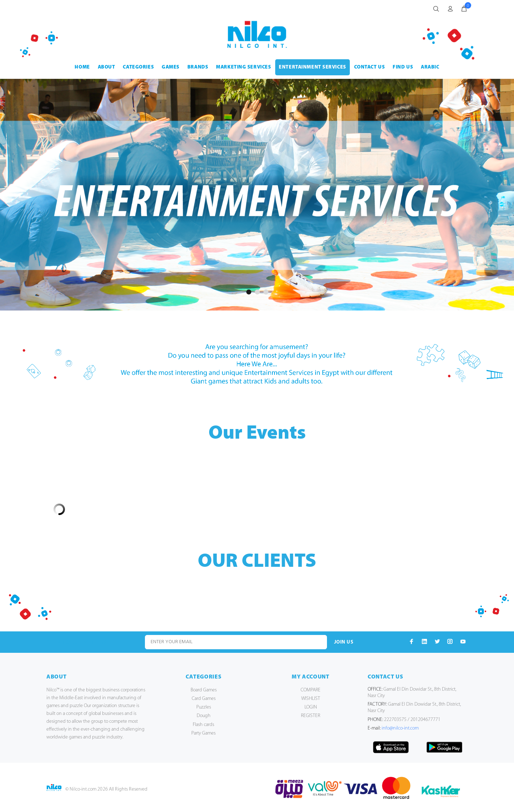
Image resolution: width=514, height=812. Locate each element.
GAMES (171, 67)
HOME (82, 67)
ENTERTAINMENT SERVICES (312, 67)
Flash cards (203, 725)
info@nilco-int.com (400, 728)
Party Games (203, 733)
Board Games (204, 690)
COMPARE (311, 690)
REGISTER (311, 716)
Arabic (430, 67)
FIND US (403, 67)
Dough (204, 716)
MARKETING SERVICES (243, 67)
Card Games (204, 699)
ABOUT (107, 67)
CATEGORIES (138, 67)
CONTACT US (370, 67)
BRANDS (198, 67)
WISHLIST (311, 699)
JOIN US (344, 642)
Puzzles (204, 707)
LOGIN (311, 707)
